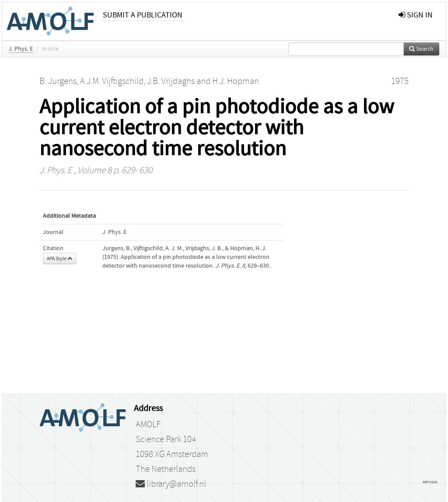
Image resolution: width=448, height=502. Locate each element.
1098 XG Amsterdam (172, 454)
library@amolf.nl (171, 484)
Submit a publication (143, 15)
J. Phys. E (21, 49)
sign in (416, 15)
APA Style (59, 258)
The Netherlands (166, 469)
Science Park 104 (166, 439)
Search (421, 49)
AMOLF (148, 425)
